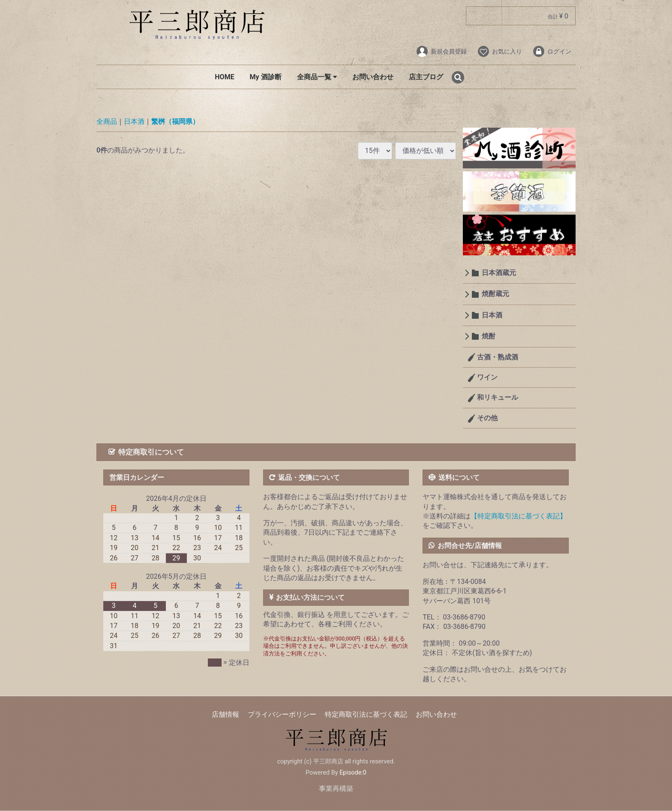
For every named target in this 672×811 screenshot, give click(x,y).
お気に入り (499, 51)
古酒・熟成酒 (497, 357)
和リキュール (497, 398)
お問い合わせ (373, 77)
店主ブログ (426, 77)
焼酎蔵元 (495, 294)
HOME (224, 77)
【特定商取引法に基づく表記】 (519, 516)
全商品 (107, 122)
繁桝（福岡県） (175, 122)
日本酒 (134, 122)
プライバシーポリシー (282, 715)
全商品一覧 (317, 77)
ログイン (552, 51)
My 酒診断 (266, 77)
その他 (487, 418)
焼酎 (489, 337)
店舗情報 (225, 715)
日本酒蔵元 (499, 273)
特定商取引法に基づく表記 (366, 715)
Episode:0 (353, 773)
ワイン (487, 377)
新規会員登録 (441, 51)
